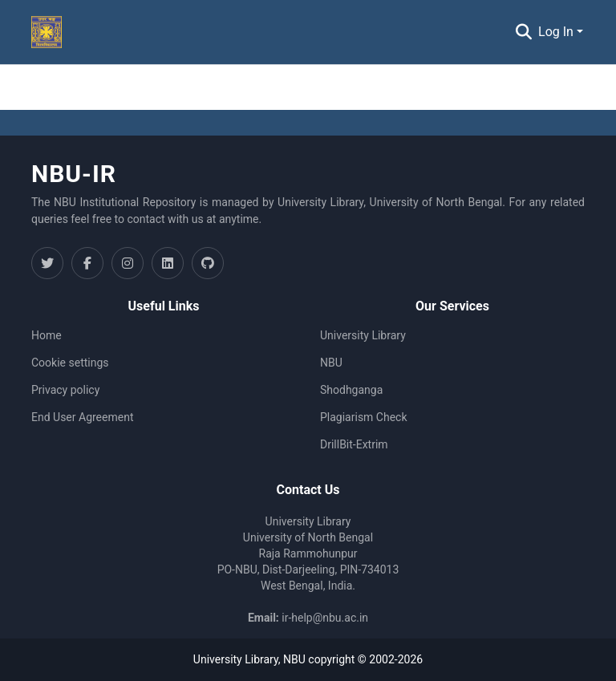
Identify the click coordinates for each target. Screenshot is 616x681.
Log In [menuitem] (556, 32)
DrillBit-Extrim (354, 444)
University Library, (238, 659)
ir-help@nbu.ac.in (325, 618)
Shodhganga (351, 390)
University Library (363, 335)
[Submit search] (523, 32)
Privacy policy (65, 390)
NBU (331, 363)
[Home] (47, 32)
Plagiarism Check (364, 417)
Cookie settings (70, 363)
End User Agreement (82, 417)
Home (47, 335)
